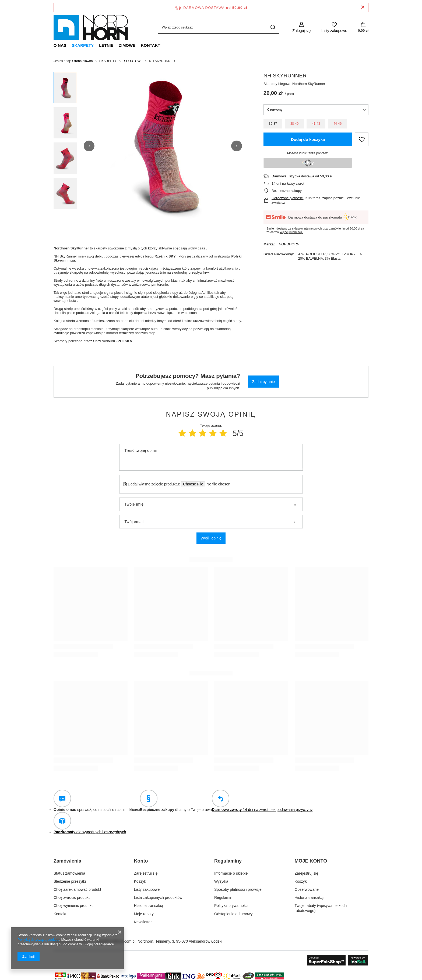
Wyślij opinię (211, 538)
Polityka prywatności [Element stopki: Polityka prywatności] (231, 906)
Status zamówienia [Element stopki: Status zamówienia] (69, 873)
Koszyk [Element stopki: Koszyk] (140, 881)
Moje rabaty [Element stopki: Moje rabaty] (144, 914)
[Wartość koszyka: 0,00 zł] (363, 27)
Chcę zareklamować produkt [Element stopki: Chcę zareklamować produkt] (77, 889)
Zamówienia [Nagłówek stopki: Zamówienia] (67, 861)
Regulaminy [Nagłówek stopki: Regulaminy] (228, 861)
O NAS (60, 45)
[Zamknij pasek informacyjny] (363, 7)
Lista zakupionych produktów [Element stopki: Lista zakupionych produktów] (158, 897)
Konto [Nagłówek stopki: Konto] (141, 861)
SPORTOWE (133, 61)
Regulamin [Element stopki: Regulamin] (223, 897)
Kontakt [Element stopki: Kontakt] (60, 914)
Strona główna (82, 61)
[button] (89, 146)
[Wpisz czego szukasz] (219, 27)
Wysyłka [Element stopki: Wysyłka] (221, 881)
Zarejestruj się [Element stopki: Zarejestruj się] (146, 873)
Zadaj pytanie (263, 382)
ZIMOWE (127, 45)
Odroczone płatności (288, 198)
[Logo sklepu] (91, 27)
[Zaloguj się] (302, 27)
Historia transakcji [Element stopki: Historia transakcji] (149, 906)
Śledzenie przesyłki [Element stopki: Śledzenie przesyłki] (70, 881)
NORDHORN (289, 244)
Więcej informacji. (291, 232)
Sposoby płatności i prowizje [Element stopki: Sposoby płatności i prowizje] (238, 889)
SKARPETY (83, 45)
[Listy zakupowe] (334, 27)
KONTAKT (150, 45)
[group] (163, 146)
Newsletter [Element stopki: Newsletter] (143, 922)
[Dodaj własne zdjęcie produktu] (217, 484)
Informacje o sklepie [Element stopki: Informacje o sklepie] (231, 873)
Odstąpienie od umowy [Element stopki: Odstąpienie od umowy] (233, 914)
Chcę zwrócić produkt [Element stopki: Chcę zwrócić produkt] (72, 897)
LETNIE (106, 45)
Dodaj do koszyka (308, 139)
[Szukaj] (273, 27)
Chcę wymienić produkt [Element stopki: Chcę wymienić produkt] (73, 906)
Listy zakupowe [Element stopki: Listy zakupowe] (147, 889)
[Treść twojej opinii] (211, 457)
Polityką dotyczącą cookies (38, 940)
